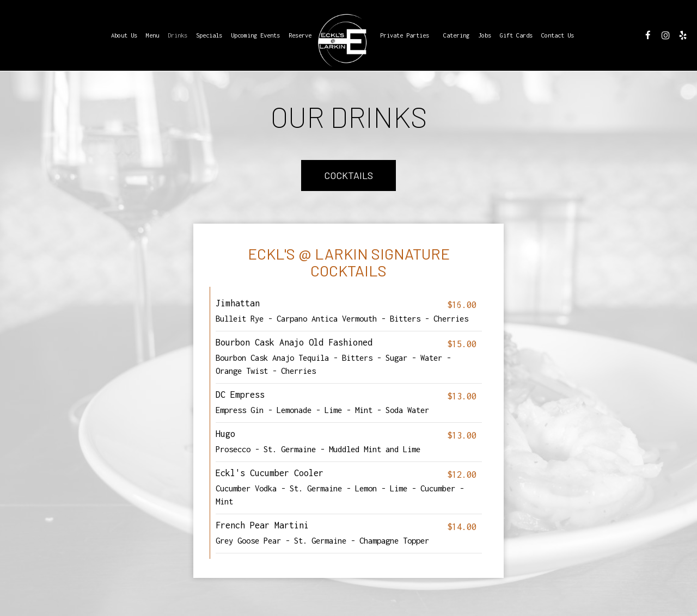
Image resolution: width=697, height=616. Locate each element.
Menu (152, 35)
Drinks (178, 35)
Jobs (485, 35)
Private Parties (405, 35)
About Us (124, 35)
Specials (209, 35)
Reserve (300, 35)
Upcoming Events (255, 35)
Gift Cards (516, 35)
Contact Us (558, 35)
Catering (456, 35)
